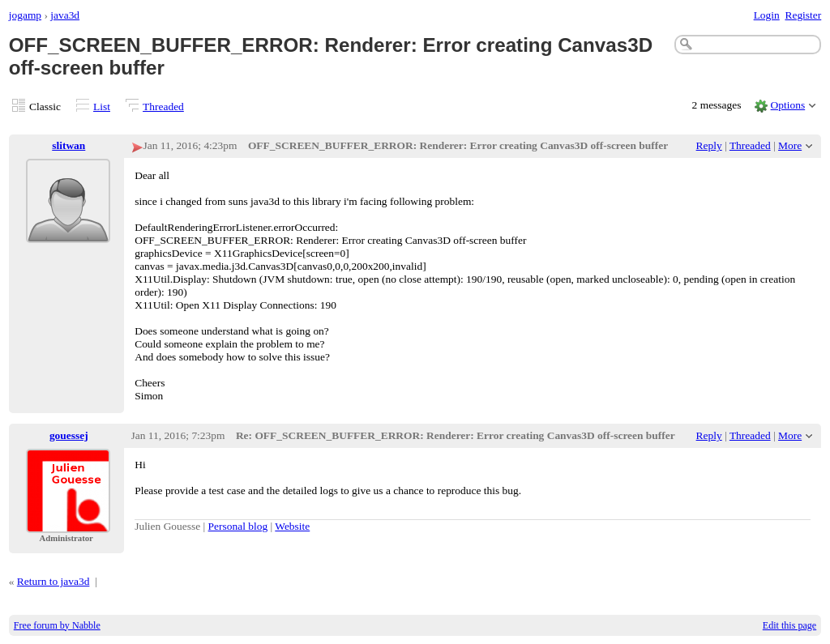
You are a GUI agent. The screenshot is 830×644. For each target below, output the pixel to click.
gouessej (69, 435)
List (102, 107)
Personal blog (238, 526)
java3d (65, 15)
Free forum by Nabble (57, 625)
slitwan (68, 145)
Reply (709, 145)
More (790, 145)
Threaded (163, 107)
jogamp (25, 15)
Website (292, 526)
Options (788, 105)
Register (803, 15)
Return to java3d (53, 581)
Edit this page (789, 625)
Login (767, 15)
